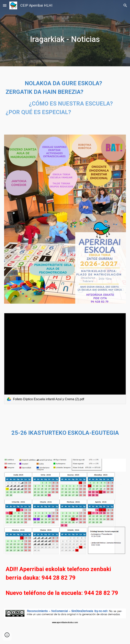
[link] (65, 359)
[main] (65, 33)
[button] (5, 5)
